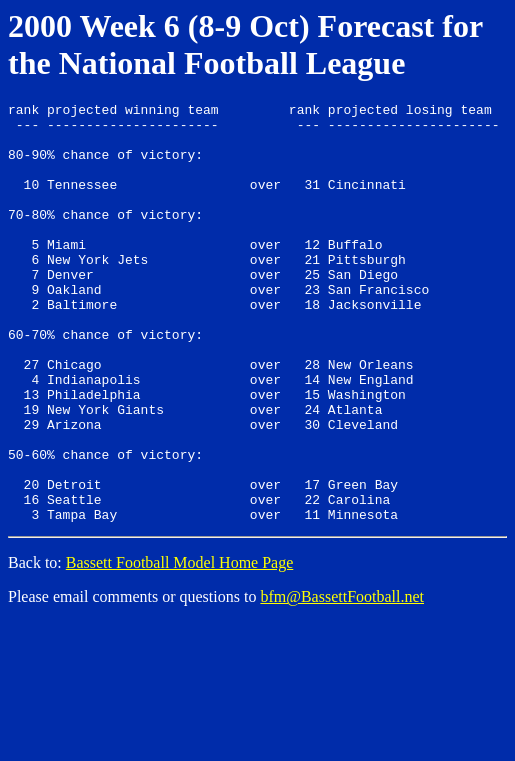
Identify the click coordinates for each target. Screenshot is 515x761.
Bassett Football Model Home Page (180, 646)
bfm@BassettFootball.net (342, 680)
